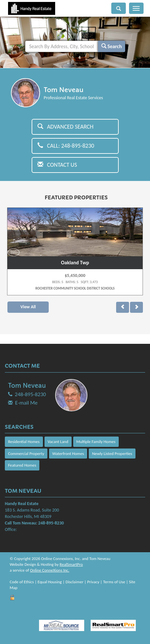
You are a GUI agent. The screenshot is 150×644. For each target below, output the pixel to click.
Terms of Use (114, 582)
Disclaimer (74, 582)
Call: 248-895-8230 (66, 146)
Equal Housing (50, 582)
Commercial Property (26, 454)
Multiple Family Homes (96, 442)
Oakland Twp (75, 263)
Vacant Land (58, 442)
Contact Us (57, 165)
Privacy (93, 582)
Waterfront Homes (68, 454)
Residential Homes (24, 442)
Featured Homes (22, 465)
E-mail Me (26, 403)
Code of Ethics (22, 582)
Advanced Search (65, 127)
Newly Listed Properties (112, 454)
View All (28, 307)
